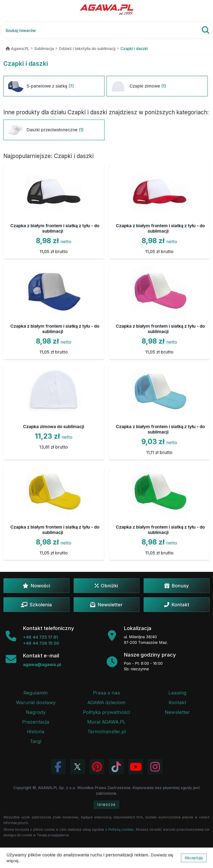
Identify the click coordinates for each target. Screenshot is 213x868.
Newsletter (106, 605)
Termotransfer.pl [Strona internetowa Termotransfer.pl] (107, 732)
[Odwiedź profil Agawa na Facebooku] (58, 767)
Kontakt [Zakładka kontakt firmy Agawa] (177, 702)
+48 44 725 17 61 (40, 637)
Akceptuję (194, 858)
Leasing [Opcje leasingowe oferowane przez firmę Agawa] (177, 693)
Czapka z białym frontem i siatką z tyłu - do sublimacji (55, 228)
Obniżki (106, 586)
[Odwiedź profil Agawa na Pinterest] (97, 767)
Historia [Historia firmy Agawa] (36, 732)
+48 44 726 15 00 (41, 643)
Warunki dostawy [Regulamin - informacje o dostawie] (36, 702)
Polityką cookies (121, 830)
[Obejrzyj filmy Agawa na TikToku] (116, 767)
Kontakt (177, 605)
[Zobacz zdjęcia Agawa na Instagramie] (155, 767)
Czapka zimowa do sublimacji (54, 427)
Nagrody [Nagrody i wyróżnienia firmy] (36, 712)
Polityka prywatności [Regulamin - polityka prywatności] (106, 712)
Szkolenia (36, 605)
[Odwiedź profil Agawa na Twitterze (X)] (78, 767)
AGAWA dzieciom (106, 702)
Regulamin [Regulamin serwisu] (36, 693)
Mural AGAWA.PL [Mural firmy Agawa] (106, 722)
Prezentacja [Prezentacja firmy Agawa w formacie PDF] (36, 722)
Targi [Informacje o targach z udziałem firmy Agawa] (36, 741)
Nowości (36, 586)
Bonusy (177, 586)
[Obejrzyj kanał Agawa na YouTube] (136, 767)
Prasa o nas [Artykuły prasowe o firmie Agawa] (106, 693)
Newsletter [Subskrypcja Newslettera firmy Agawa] (177, 712)
